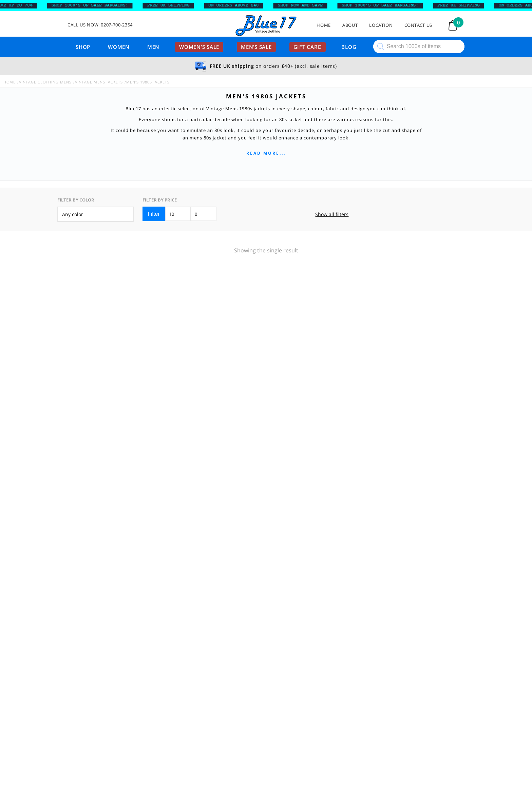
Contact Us (419, 25)
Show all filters (332, 214)
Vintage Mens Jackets (99, 82)
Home (324, 25)
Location (381, 25)
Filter (154, 214)
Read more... (266, 153)
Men (153, 47)
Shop (83, 47)
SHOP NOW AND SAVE (303, 5)
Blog (349, 47)
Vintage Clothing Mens (45, 82)
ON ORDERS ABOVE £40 (236, 5)
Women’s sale (199, 47)
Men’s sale (256, 47)
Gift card (308, 47)
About (350, 25)
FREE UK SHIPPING (171, 5)
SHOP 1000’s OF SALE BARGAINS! (92, 5)
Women (119, 47)
